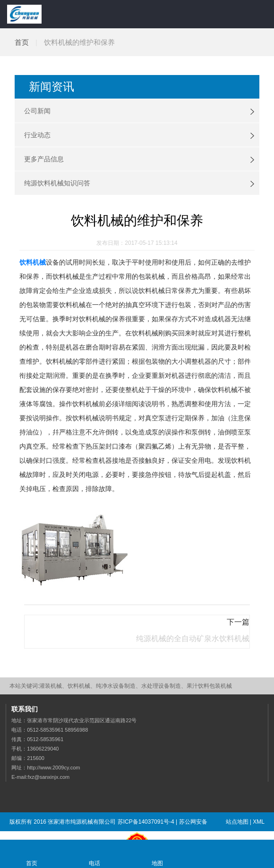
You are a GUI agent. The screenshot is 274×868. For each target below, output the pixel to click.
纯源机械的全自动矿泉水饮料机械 (193, 638)
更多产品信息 (44, 159)
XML (259, 822)
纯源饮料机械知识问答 (57, 183)
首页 (22, 42)
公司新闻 (37, 111)
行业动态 (37, 135)
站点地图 (237, 822)
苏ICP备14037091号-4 (146, 822)
